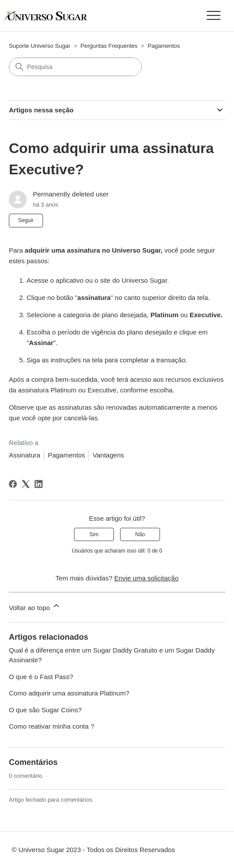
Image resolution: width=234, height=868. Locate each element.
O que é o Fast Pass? (41, 677)
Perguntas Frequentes (109, 46)
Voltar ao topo (35, 606)
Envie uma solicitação (146, 578)
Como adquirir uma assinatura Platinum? (69, 693)
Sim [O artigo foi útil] (94, 534)
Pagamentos (164, 46)
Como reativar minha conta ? (52, 726)
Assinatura (25, 455)
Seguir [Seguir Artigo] (26, 220)
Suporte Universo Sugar (40, 46)
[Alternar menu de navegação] (213, 16)
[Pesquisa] (75, 67)
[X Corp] (26, 484)
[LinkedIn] (39, 484)
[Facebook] (13, 484)
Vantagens (108, 455)
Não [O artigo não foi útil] (140, 534)
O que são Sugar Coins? (45, 710)
